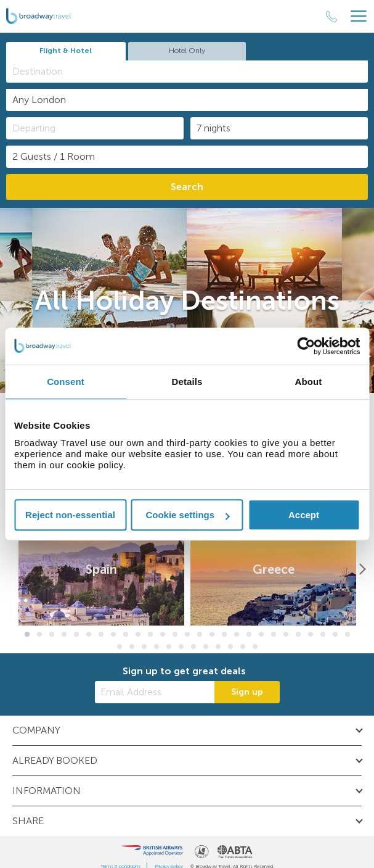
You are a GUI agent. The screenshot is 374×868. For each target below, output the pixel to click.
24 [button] (311, 635)
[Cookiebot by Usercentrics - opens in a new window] (306, 346)
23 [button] (298, 635)
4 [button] (64, 635)
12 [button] (163, 635)
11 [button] (150, 635)
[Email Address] (155, 692)
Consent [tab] (66, 382)
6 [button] (89, 635)
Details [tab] (187, 382)
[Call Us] (331, 17)
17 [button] (224, 635)
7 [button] (101, 635)
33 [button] (181, 647)
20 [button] (261, 635)
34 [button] (193, 647)
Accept (304, 515)
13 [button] (175, 635)
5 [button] (76, 635)
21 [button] (274, 635)
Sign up (247, 692)
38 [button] (243, 647)
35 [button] (206, 647)
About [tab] (309, 382)
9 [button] (126, 635)
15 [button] (200, 635)
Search (187, 187)
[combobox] (187, 72)
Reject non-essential (70, 515)
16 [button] (212, 635)
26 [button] (335, 635)
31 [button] (157, 647)
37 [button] (230, 647)
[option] (101, 569)
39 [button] (255, 647)
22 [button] (286, 635)
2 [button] (39, 635)
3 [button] (52, 635)
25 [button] (323, 635)
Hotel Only (187, 51)
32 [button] (169, 647)
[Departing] (95, 128)
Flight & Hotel (66, 51)
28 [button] (120, 647)
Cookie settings (187, 515)
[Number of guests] (187, 157)
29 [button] (132, 647)
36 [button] (218, 647)
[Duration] (279, 128)
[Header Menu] (359, 16)
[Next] (362, 569)
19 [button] (249, 635)
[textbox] (193, 71)
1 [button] (27, 635)
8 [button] (113, 635)
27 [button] (348, 635)
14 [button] (187, 635)
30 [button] (144, 647)
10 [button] (138, 635)
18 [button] (237, 635)
